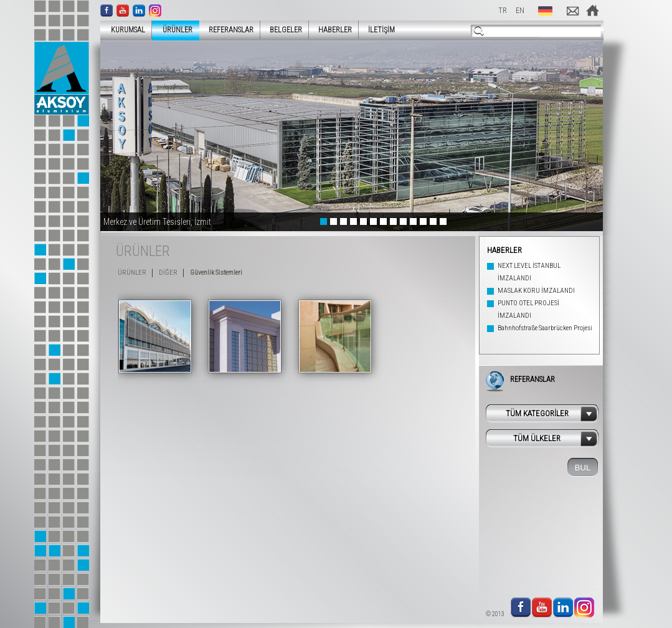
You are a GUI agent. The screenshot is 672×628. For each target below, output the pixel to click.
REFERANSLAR (231, 30)
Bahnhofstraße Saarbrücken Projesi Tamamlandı (545, 334)
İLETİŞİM (381, 30)
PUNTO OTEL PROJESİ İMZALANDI (528, 309)
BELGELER (286, 30)
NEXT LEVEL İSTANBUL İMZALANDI (529, 272)
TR (503, 11)
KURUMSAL (124, 30)
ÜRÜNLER (174, 30)
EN (520, 11)
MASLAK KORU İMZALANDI (536, 291)
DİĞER (168, 273)
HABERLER (335, 30)
